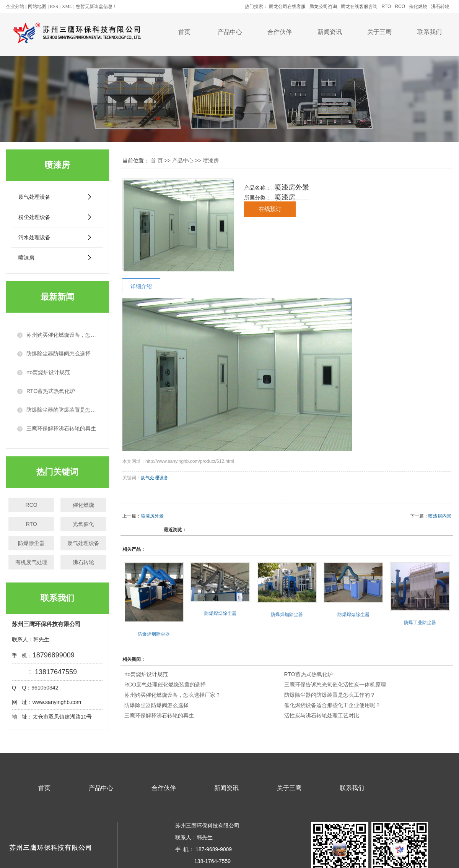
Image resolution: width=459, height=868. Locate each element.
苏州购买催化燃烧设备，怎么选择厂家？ (173, 695)
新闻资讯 (330, 32)
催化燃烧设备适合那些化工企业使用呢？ (332, 705)
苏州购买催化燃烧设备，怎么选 (62, 335)
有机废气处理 (31, 562)
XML (67, 6)
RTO (386, 6)
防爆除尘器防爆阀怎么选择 (59, 354)
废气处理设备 (34, 197)
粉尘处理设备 (34, 217)
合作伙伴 (280, 32)
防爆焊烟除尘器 (154, 634)
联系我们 (430, 32)
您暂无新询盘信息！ (96, 6)
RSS (54, 6)
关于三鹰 (379, 32)
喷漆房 (26, 258)
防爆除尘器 (31, 543)
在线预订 (270, 209)
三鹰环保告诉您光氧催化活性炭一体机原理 (335, 685)
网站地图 (37, 6)
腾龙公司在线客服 (287, 6)
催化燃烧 (418, 6)
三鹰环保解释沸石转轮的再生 (61, 428)
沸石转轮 (440, 6)
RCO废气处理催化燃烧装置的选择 (165, 685)
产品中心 (230, 32)
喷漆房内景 (440, 516)
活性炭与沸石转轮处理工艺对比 (322, 715)
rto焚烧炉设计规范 (48, 372)
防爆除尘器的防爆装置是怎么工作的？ (330, 695)
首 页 (157, 161)
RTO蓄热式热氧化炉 (51, 391)
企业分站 (15, 6)
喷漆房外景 (152, 516)
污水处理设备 (34, 237)
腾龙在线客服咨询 (359, 6)
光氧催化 (83, 524)
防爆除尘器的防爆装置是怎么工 (62, 410)
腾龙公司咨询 (323, 6)
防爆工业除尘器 (420, 623)
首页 (184, 32)
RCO (400, 6)
